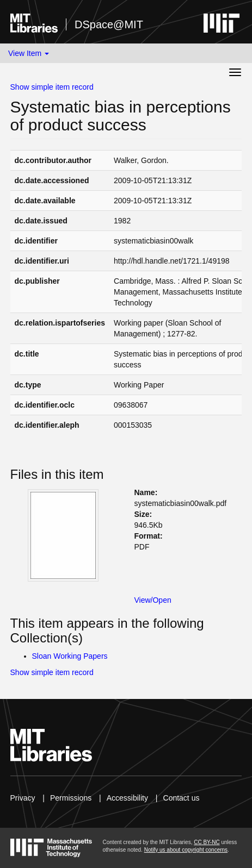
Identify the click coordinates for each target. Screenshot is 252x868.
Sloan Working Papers (70, 656)
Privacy (23, 798)
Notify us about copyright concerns (186, 850)
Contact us (182, 798)
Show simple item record (52, 87)
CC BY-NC (207, 842)
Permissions (71, 798)
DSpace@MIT (109, 24)
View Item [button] (29, 53)
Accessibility (127, 798)
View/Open (153, 600)
